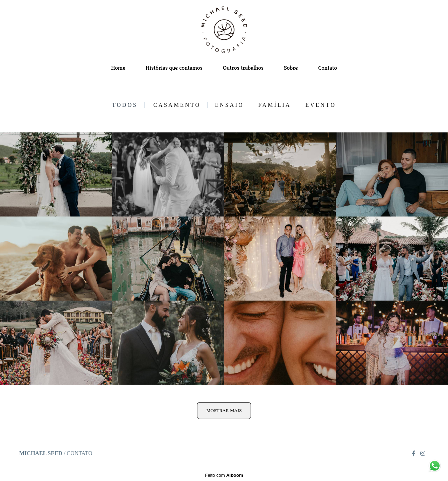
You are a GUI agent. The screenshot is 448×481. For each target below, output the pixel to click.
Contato (328, 68)
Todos (125, 105)
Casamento (177, 105)
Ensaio (229, 105)
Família (275, 105)
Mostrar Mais (224, 410)
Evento (321, 105)
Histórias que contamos (174, 68)
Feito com (224, 475)
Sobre (291, 68)
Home (118, 68)
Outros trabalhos (243, 68)
